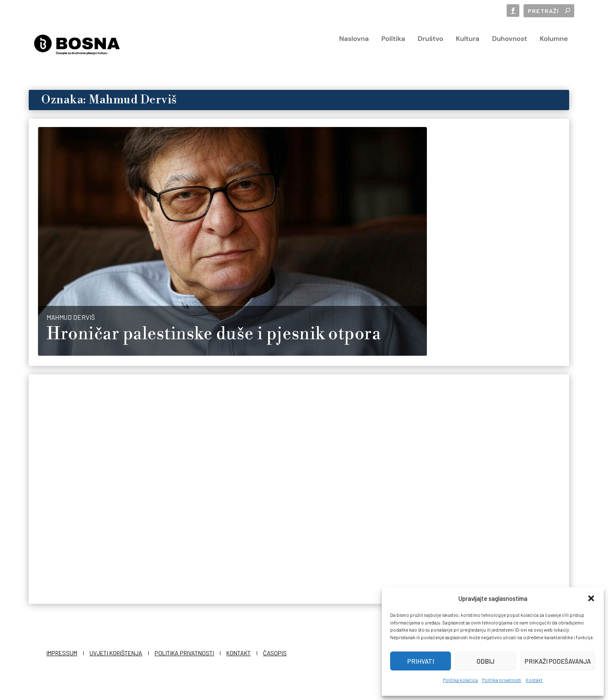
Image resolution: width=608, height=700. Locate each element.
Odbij (486, 661)
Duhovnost (509, 51)
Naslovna (354, 51)
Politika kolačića (460, 680)
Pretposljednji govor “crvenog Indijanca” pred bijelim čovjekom (287, 506)
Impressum (62, 651)
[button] (591, 598)
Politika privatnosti (502, 680)
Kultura (468, 51)
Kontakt (534, 680)
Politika (393, 51)
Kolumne (554, 51)
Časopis (275, 651)
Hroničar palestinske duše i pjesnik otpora (214, 332)
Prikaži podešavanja (558, 661)
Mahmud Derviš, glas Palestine (492, 245)
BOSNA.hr (239, 533)
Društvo (430, 51)
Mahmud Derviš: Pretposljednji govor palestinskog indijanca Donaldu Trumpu (103, 512)
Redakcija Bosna (469, 268)
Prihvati (421, 661)
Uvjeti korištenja (116, 651)
